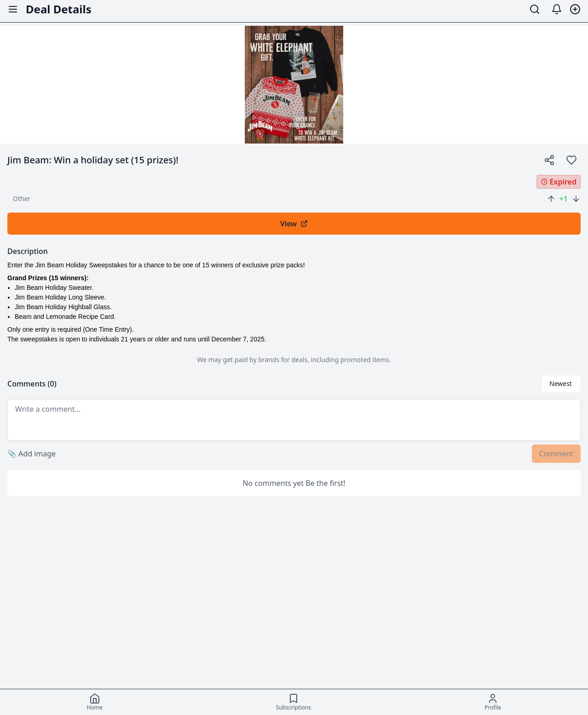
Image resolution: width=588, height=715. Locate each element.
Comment (556, 454)
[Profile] (493, 702)
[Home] (95, 702)
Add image (32, 454)
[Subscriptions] (294, 702)
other (22, 199)
